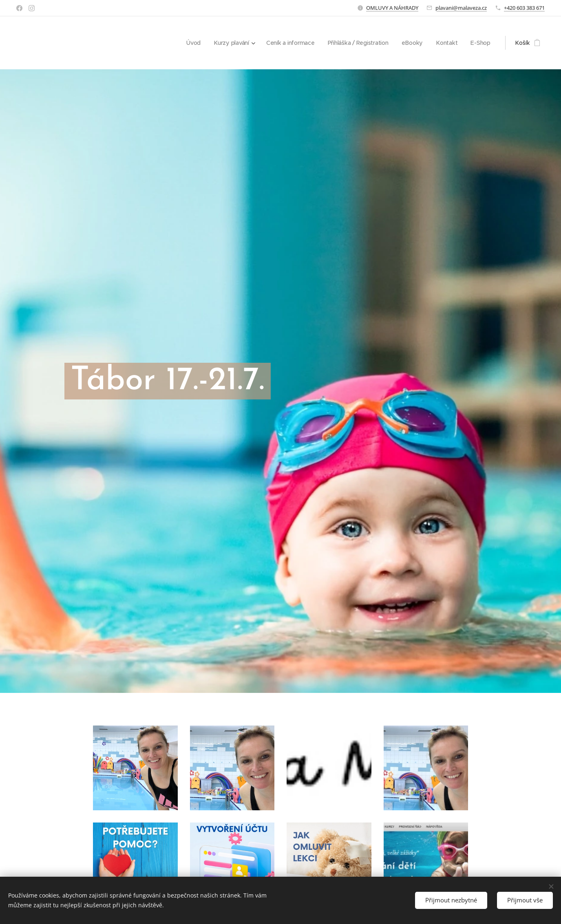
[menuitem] (192, 43)
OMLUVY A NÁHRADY (392, 8)
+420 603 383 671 (524, 8)
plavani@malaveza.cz (461, 8)
